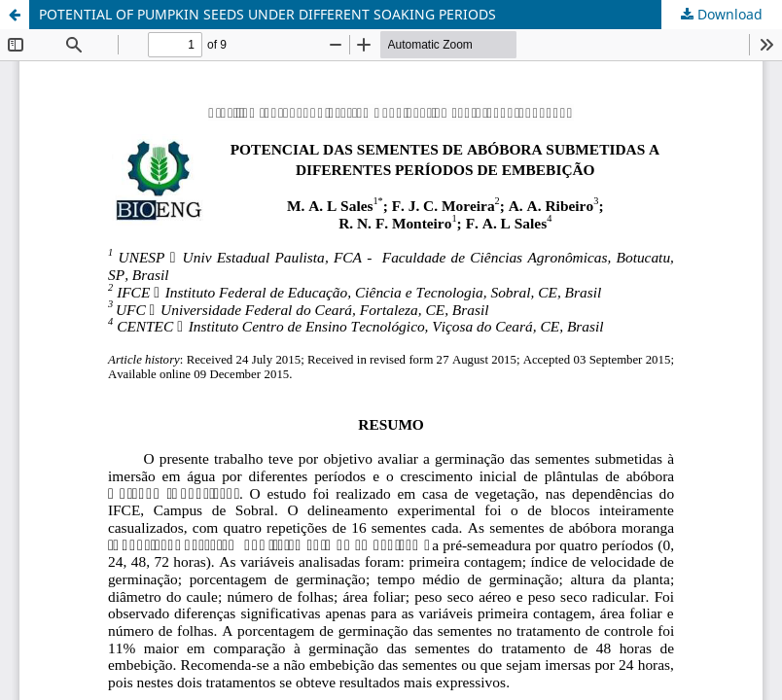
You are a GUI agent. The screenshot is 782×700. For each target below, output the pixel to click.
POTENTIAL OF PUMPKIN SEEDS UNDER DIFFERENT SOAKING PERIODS (267, 14)
